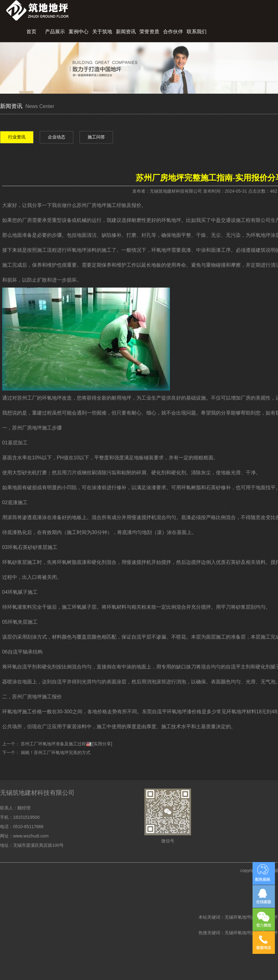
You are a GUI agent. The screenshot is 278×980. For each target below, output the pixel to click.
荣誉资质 (149, 32)
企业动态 (57, 137)
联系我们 (197, 32)
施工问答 (96, 137)
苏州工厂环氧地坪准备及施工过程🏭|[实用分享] (66, 744)
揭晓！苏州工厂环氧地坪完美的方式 (56, 753)
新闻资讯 (126, 32)
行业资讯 (17, 137)
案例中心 (79, 32)
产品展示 (55, 32)
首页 (31, 32)
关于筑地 (102, 32)
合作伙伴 (173, 32)
